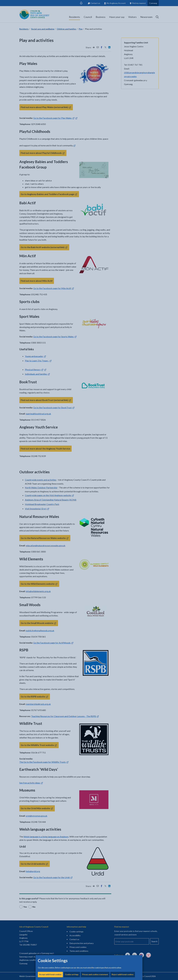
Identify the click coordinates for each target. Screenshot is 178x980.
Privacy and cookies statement (95, 94)
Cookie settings (72, 94)
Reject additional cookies (123, 94)
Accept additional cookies (50, 94)
